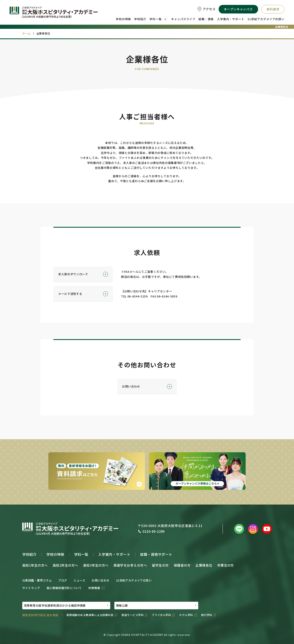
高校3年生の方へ (96, 565)
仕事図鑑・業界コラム (37, 580)
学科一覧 (81, 554)
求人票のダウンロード (83, 274)
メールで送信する (83, 294)
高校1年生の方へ (35, 565)
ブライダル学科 (161, 615)
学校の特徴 (55, 554)
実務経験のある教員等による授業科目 (90, 615)
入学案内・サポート (114, 554)
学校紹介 (29, 554)
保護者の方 (182, 565)
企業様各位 (204, 565)
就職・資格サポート (156, 554)
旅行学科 (207, 615)
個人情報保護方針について (64, 588)
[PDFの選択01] (66, 606)
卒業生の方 (226, 565)
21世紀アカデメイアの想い (134, 580)
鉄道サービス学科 (133, 615)
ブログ (63, 580)
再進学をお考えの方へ (130, 565)
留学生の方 (160, 565)
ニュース (79, 580)
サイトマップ (31, 588)
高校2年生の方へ (65, 565)
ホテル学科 (186, 615)
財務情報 (94, 588)
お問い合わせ (147, 387)
